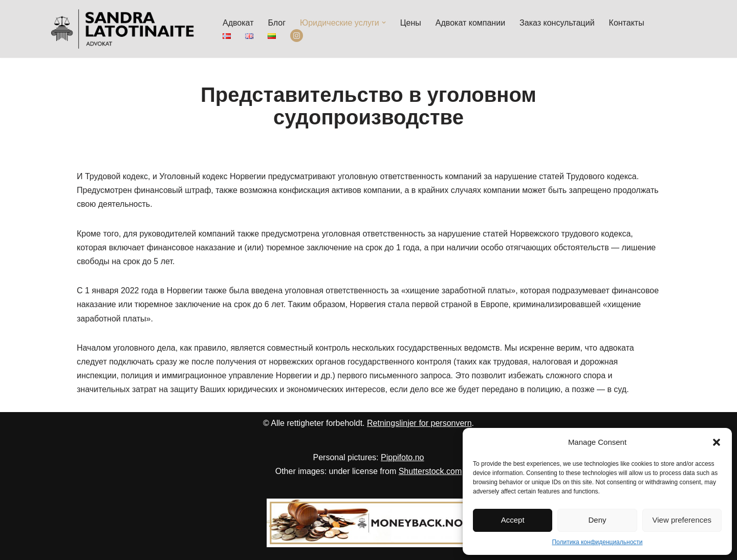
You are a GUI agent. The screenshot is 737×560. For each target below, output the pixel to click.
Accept (513, 520)
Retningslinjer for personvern (419, 423)
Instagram (297, 36)
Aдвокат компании (470, 23)
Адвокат (238, 23)
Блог (277, 23)
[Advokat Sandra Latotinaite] (123, 29)
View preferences (682, 520)
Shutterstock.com (430, 471)
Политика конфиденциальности (597, 542)
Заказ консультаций (557, 23)
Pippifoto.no (403, 457)
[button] (717, 442)
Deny (597, 520)
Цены (411, 23)
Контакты (627, 23)
